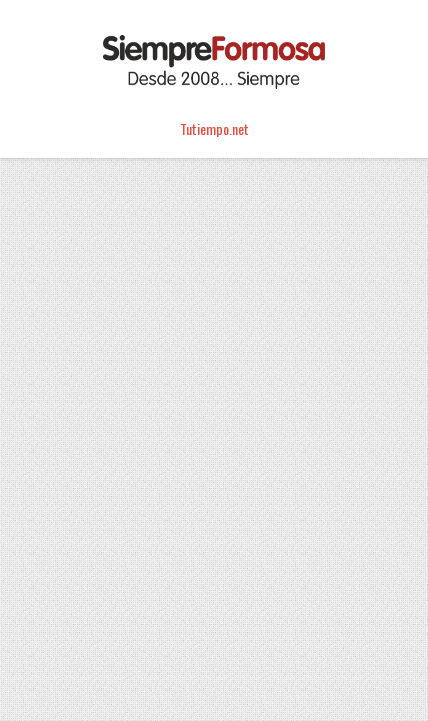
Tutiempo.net (214, 128)
